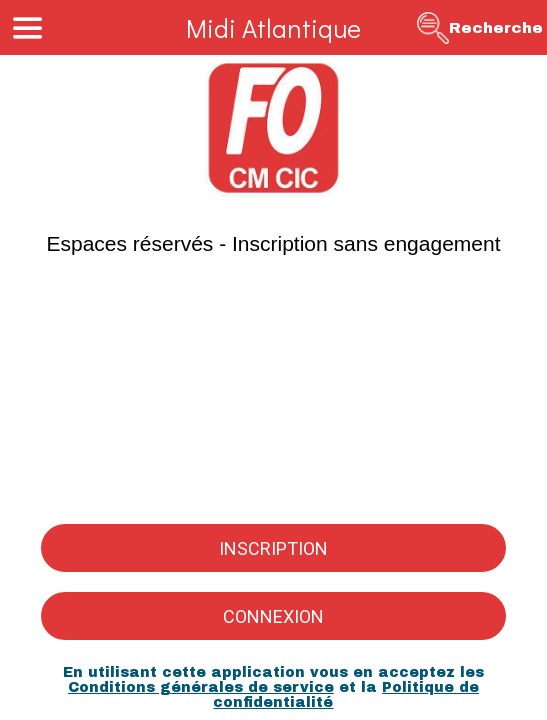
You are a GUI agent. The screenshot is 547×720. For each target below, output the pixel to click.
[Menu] (28, 28)
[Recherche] (480, 28)
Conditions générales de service (201, 687)
